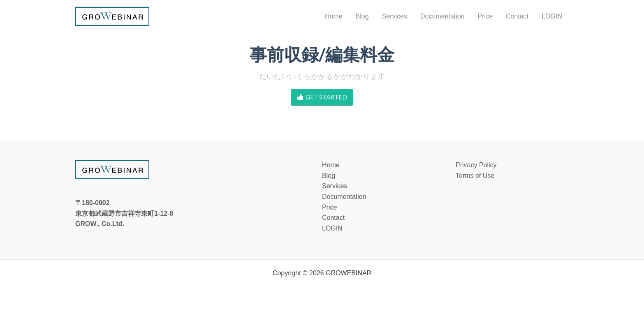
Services (335, 186)
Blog (329, 176)
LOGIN (332, 228)
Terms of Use (475, 176)
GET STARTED (322, 97)
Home (331, 165)
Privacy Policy (476, 165)
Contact (333, 218)
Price (329, 207)
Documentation (344, 197)
